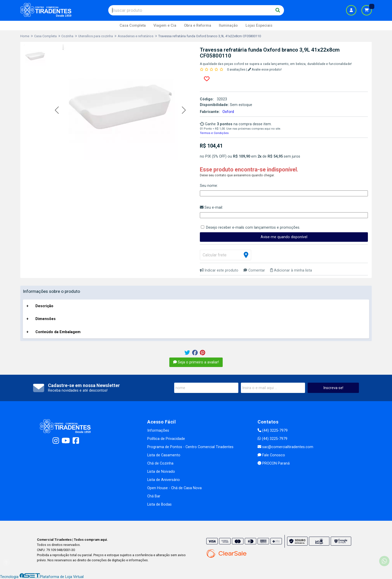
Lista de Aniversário (164, 480)
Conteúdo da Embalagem (58, 332)
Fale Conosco (271, 455)
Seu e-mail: (211, 208)
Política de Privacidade (166, 439)
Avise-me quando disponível (284, 237)
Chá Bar (154, 496)
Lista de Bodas (159, 504)
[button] (57, 110)
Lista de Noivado (161, 472)
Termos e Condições (214, 133)
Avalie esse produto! (265, 69)
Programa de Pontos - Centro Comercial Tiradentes (190, 447)
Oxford (228, 112)
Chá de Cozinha (160, 463)
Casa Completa (133, 26)
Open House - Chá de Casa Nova (174, 488)
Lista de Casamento (164, 455)
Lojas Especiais (259, 26)
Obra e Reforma (198, 26)
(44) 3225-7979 (273, 431)
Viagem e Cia (165, 26)
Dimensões (46, 319)
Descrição (44, 306)
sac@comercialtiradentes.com (285, 447)
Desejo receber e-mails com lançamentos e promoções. (253, 228)
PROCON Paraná (274, 463)
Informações (158, 431)
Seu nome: (209, 186)
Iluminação (228, 26)
